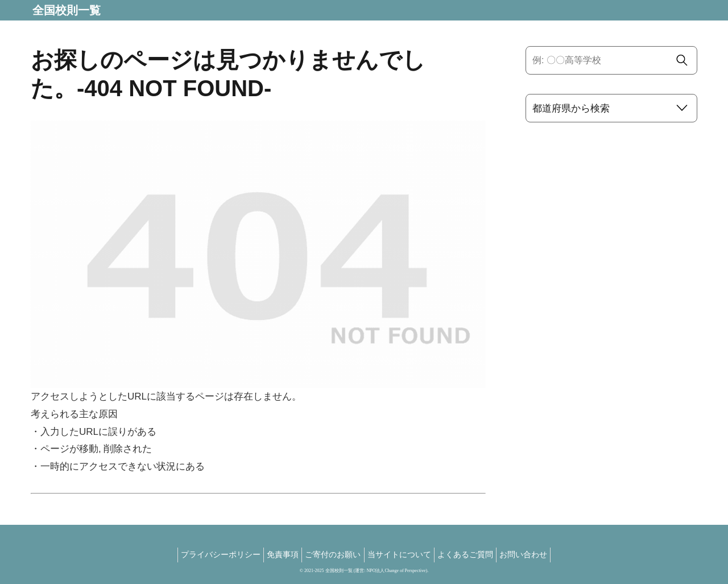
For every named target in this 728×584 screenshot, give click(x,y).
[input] (611, 60)
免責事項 (275, 554)
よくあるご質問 (474, 554)
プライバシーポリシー (207, 554)
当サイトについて (402, 554)
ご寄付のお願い (330, 554)
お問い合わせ (537, 554)
